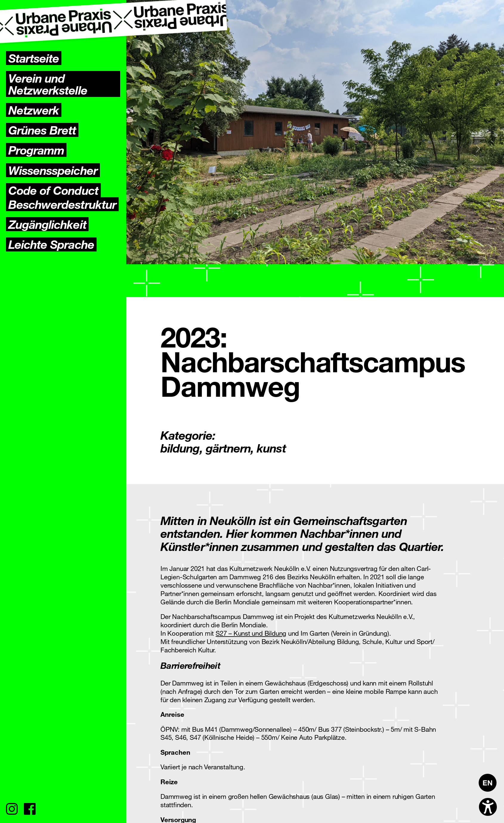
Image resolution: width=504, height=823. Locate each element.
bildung (180, 448)
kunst (271, 448)
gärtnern (228, 448)
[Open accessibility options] (488, 807)
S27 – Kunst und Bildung (251, 633)
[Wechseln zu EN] (488, 783)
